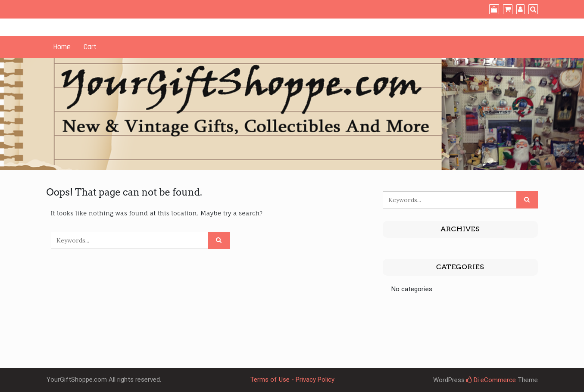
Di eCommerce (491, 380)
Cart (90, 47)
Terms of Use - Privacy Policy (292, 380)
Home (62, 47)
